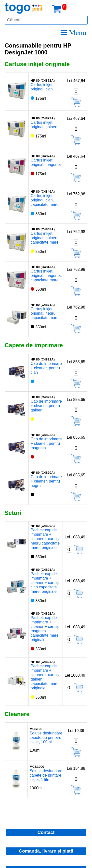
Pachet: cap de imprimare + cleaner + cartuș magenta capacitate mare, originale (45, 629)
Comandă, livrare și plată (46, 851)
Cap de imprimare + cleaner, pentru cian (46, 368)
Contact (46, 832)
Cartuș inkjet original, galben (44, 125)
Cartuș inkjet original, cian (42, 87)
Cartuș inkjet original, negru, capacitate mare (45, 313)
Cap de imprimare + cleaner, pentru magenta (46, 443)
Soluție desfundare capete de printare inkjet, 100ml (46, 738)
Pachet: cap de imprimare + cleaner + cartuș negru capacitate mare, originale (45, 539)
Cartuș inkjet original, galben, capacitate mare (45, 238)
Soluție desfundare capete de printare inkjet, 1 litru (46, 775)
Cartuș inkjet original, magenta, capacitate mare (46, 276)
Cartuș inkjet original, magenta (46, 162)
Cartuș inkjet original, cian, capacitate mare (45, 200)
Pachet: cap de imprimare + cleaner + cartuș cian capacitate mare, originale (45, 583)
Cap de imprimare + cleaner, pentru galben (46, 406)
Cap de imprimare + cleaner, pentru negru (46, 481)
